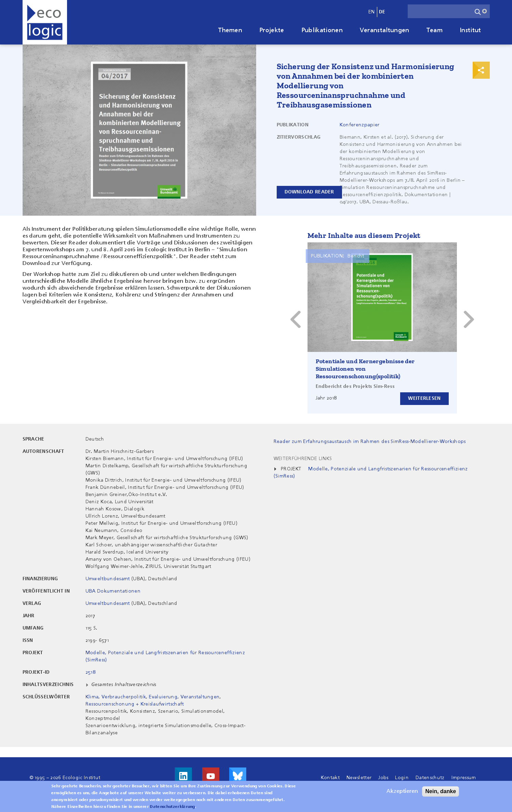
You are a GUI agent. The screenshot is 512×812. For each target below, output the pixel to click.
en (372, 12)
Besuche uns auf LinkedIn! (183, 776)
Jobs (383, 778)
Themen (230, 30)
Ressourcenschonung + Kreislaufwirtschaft (135, 704)
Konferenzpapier (360, 125)
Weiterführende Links (303, 459)
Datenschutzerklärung (172, 807)
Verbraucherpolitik (124, 697)
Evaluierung (163, 697)
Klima (92, 697)
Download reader (309, 192)
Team (435, 30)
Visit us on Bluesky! (238, 776)
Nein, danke (441, 791)
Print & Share (481, 70)
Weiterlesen (424, 398)
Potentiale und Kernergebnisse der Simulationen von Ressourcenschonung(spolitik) (365, 369)
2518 (90, 672)
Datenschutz (430, 778)
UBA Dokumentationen (113, 591)
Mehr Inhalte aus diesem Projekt (364, 235)
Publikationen (322, 30)
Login (402, 778)
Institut (470, 30)
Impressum (464, 778)
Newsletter (359, 778)
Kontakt (330, 778)
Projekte (272, 30)
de (382, 12)
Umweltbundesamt (108, 579)
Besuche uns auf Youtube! (211, 776)
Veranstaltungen (385, 30)
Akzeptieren (402, 791)
